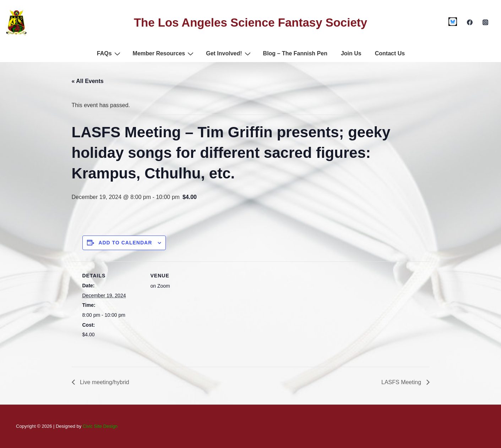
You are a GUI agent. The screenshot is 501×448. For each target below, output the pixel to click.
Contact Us (390, 53)
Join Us (351, 53)
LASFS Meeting (402, 382)
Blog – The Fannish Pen (295, 53)
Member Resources (164, 54)
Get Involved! (229, 54)
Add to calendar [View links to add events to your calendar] (125, 243)
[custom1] (453, 22)
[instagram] (485, 22)
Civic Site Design (100, 426)
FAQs (110, 54)
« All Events (88, 81)
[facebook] (470, 22)
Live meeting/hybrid (104, 382)
